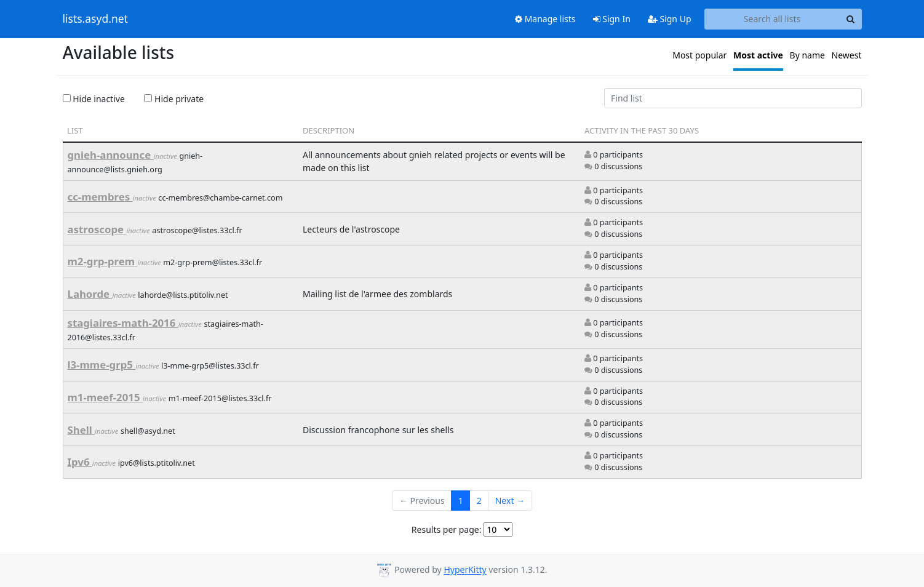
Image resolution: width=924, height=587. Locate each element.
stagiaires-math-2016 (123, 323)
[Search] (851, 19)
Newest (847, 55)
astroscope (97, 229)
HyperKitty (465, 570)
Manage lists (545, 19)
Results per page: (447, 529)
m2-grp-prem (103, 261)
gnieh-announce (111, 155)
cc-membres (100, 197)
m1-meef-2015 (105, 397)
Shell (82, 430)
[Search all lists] (772, 19)
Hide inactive (94, 99)
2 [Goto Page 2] (479, 501)
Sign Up (670, 19)
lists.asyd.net (95, 19)
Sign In (612, 19)
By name (807, 55)
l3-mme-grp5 (102, 365)
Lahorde (90, 294)
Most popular (699, 55)
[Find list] (733, 98)
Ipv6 (80, 462)
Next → (510, 501)
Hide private (174, 99)
